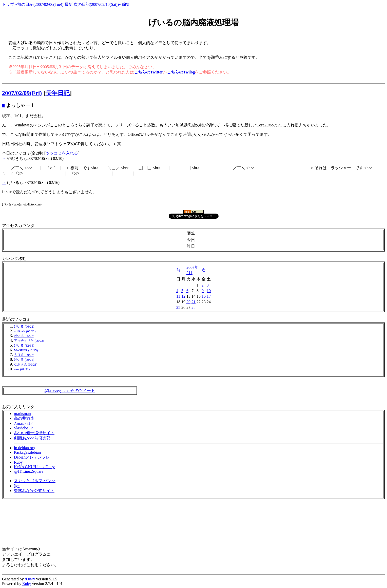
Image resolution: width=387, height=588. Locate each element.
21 (193, 302)
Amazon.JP (23, 423)
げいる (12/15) (24, 346)
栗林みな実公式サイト (34, 491)
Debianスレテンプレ (32, 457)
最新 (69, 4)
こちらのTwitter (148, 72)
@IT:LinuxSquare (29, 471)
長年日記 (57, 93)
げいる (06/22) (24, 327)
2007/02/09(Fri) (22, 93)
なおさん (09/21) (26, 365)
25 (178, 307)
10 (209, 291)
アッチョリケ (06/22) (29, 341)
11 (178, 296)
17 (209, 296)
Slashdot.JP (23, 428)
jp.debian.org (25, 448)
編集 (126, 4)
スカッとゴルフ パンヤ (35, 481)
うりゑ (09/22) (24, 355)
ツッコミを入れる (62, 153)
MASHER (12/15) (26, 350)
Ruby (18, 462)
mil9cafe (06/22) (25, 331)
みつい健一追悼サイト (34, 433)
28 (193, 307)
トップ (8, 4)
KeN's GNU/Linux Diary (34, 467)
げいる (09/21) (24, 360)
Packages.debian (27, 452)
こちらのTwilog (181, 72)
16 (204, 296)
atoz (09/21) (22, 369)
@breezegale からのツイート (70, 391)
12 (183, 296)
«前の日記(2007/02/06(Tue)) (39, 4)
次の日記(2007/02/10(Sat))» (97, 4)
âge (17, 486)
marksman (22, 414)
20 (188, 302)
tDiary (30, 579)
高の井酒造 (24, 418)
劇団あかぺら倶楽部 (32, 438)
